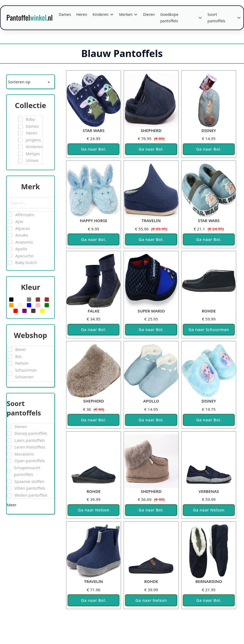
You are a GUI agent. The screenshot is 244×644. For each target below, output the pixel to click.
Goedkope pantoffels (169, 18)
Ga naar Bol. (94, 149)
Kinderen (101, 14)
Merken (126, 14)
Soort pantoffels (216, 18)
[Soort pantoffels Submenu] (239, 18)
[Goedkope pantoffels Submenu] (200, 18)
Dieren (149, 14)
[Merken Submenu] (136, 15)
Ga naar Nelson (94, 510)
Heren (82, 14)
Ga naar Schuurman (209, 329)
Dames (65, 14)
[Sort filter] (31, 82)
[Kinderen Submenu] (112, 15)
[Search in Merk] (31, 203)
